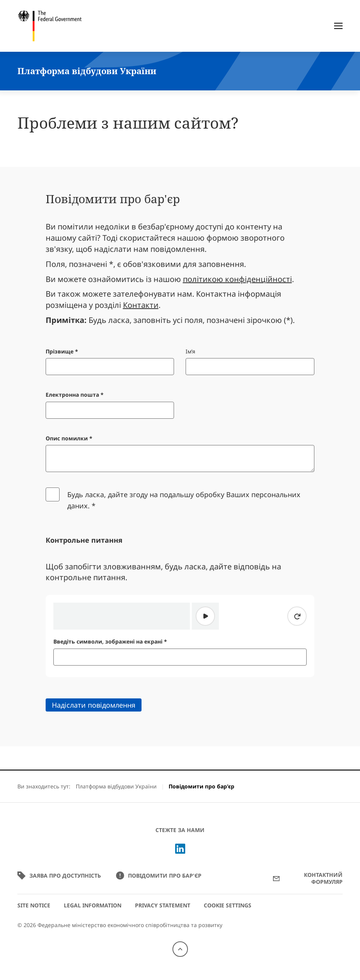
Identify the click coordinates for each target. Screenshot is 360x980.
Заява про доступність (60, 876)
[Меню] (338, 26)
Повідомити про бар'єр (159, 876)
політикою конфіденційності (237, 279)
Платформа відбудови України (116, 786)
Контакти (141, 305)
